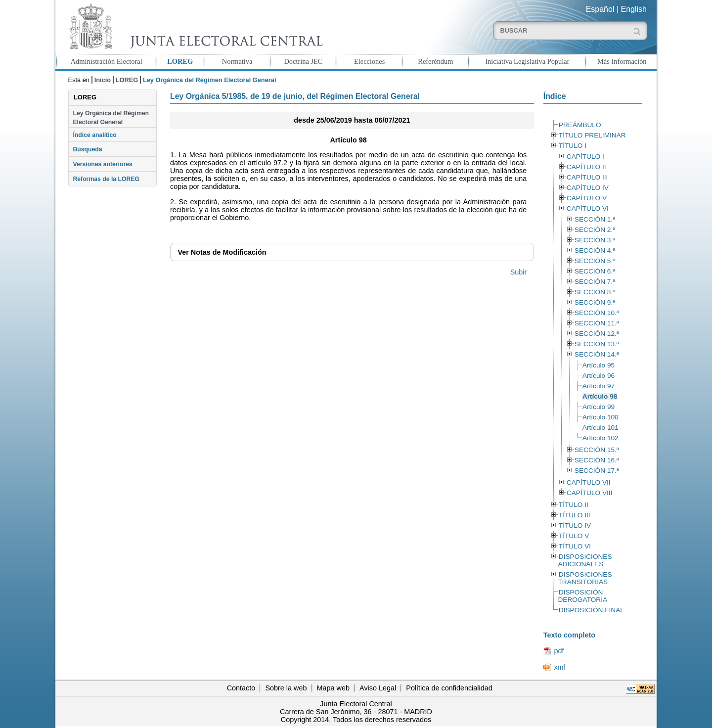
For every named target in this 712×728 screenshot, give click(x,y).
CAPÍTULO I (585, 157)
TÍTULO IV (575, 525)
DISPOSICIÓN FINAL (591, 610)
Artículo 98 (600, 396)
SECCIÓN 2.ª (595, 230)
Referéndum (435, 61)
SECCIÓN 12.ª (597, 334)
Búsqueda (87, 149)
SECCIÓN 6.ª (595, 271)
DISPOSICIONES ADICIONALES (585, 560)
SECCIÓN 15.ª (597, 450)
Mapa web (333, 688)
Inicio (103, 80)
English (634, 9)
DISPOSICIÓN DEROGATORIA (582, 596)
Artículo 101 (601, 428)
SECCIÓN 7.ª (595, 282)
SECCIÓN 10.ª (597, 313)
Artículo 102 (601, 438)
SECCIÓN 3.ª (595, 240)
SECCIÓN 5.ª (595, 261)
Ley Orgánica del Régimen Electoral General (111, 118)
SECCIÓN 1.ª (595, 219)
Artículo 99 (599, 407)
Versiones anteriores (102, 164)
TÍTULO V (574, 536)
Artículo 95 (599, 365)
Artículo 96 (599, 376)
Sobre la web (286, 688)
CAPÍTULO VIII (590, 493)
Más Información (622, 61)
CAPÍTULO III (587, 177)
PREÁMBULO (580, 125)
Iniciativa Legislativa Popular (527, 61)
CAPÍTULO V (587, 198)
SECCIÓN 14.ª (597, 354)
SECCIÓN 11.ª (597, 323)
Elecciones (369, 61)
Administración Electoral (107, 61)
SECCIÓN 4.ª (595, 250)
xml (559, 667)
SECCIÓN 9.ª (595, 302)
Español (600, 9)
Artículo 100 (601, 417)
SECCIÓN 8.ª (595, 292)
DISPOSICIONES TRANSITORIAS (585, 578)
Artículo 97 (599, 386)
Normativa (237, 61)
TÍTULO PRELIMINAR (592, 135)
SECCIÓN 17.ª (597, 471)
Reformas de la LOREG (106, 179)
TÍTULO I (573, 146)
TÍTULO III (575, 515)
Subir (519, 272)
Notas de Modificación (222, 252)
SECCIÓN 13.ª (597, 344)
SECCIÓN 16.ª (597, 460)
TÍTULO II (574, 505)
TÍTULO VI (575, 546)
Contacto (241, 688)
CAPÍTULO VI (588, 208)
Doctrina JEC (303, 61)
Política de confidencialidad (449, 688)
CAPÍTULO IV (588, 188)
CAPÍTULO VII (589, 482)
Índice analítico (94, 135)
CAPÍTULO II (586, 167)
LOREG (180, 61)
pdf (559, 651)
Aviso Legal (378, 688)
